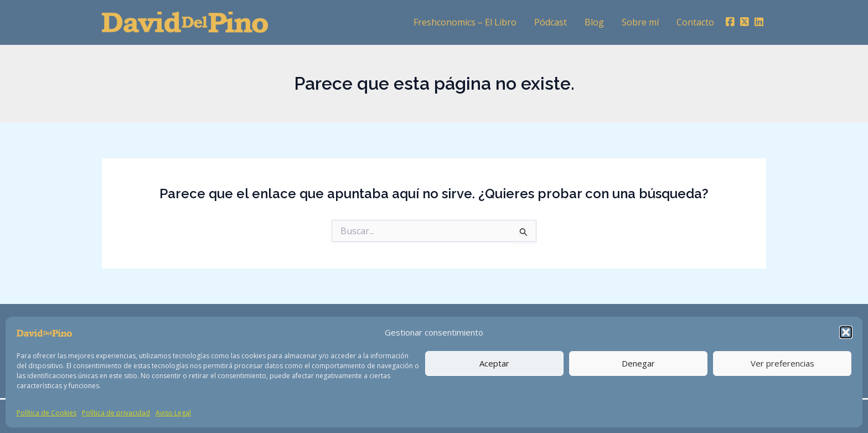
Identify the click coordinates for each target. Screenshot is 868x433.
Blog (594, 22)
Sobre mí (640, 22)
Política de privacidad (116, 413)
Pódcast (551, 22)
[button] (846, 332)
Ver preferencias (782, 363)
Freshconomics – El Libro (465, 22)
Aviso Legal (173, 413)
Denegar (638, 363)
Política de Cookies (46, 413)
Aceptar (494, 363)
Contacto (695, 22)
